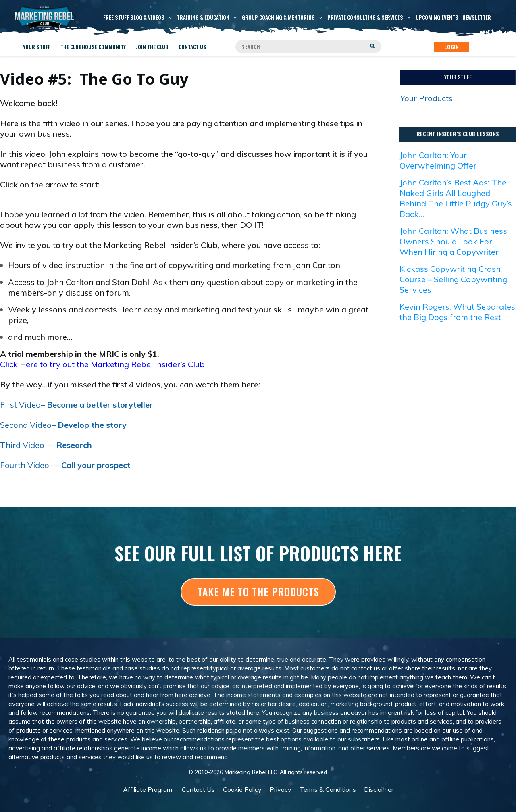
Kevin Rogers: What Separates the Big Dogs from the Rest (457, 312)
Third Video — (46, 445)
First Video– (76, 405)
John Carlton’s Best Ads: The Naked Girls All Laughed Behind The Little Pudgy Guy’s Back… (456, 198)
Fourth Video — (65, 465)
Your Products (427, 98)
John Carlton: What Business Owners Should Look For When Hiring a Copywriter (453, 241)
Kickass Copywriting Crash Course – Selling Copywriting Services (453, 279)
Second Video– (63, 425)
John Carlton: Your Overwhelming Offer (438, 160)
